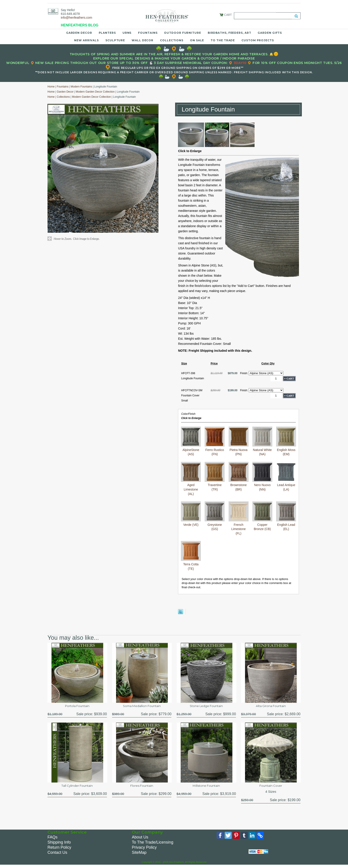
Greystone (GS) (215, 525)
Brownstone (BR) (239, 485)
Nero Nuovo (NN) (262, 485)
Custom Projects (258, 40)
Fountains (148, 33)
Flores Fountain (142, 787)
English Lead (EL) (286, 525)
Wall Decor (142, 40)
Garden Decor (79, 33)
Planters (107, 33)
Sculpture (115, 40)
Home (51, 87)
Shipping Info (59, 845)
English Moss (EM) (286, 450)
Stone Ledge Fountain (206, 706)
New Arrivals (86, 40)
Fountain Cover (271, 787)
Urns (127, 33)
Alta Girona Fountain (271, 706)
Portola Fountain (77, 706)
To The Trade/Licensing (153, 845)
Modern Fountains (81, 87)
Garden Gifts (270, 33)
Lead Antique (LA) (286, 485)
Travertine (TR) (215, 485)
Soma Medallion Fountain (142, 706)
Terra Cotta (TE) (191, 564)
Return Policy (59, 850)
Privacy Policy (144, 850)
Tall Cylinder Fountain (77, 787)
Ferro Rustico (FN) (215, 450)
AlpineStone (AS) (191, 450)
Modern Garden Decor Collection (95, 92)
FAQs (52, 840)
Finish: (244, 373)
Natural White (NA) (262, 450)
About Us (140, 840)
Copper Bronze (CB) (262, 525)
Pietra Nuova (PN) (239, 450)
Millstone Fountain (206, 787)
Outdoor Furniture (182, 33)
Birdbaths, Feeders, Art (229, 33)
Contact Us (57, 855)
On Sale (197, 40)
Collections (172, 40)
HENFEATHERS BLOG (80, 25)
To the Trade (223, 40)
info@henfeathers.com (76, 18)
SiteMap (139, 855)
